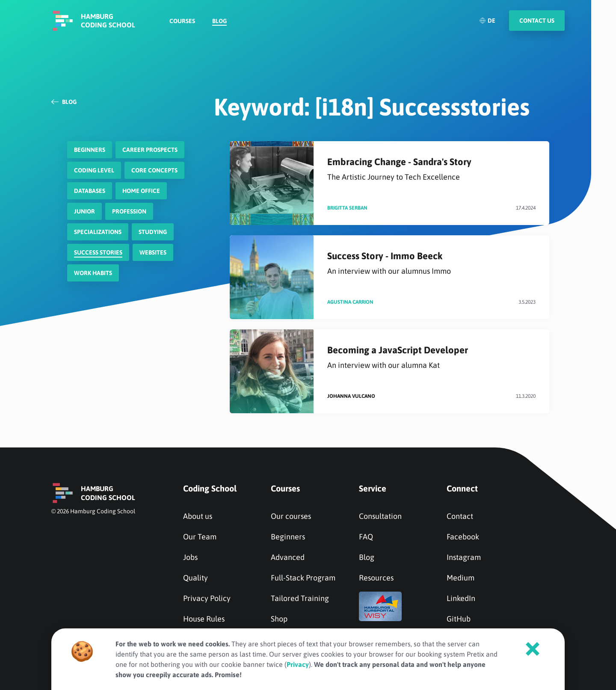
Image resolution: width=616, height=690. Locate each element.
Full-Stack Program (303, 578)
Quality (195, 578)
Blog (219, 28)
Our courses (291, 516)
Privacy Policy (207, 598)
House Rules (204, 619)
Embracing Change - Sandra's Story (431, 169)
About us (198, 516)
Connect (462, 488)
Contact (460, 516)
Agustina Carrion (350, 302)
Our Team (200, 537)
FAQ (366, 537)
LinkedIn (461, 598)
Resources (376, 578)
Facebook (463, 537)
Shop (279, 619)
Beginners (288, 537)
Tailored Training (300, 598)
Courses (182, 28)
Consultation (380, 516)
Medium (461, 578)
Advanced (288, 557)
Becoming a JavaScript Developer (431, 357)
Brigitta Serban (347, 208)
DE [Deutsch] (487, 28)
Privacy (298, 664)
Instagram (464, 557)
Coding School (210, 488)
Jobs (190, 557)
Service (373, 488)
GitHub (459, 619)
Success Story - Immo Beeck (431, 263)
